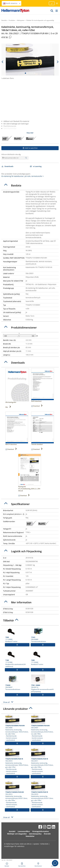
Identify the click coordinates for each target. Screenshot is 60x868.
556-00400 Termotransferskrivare (43, 634)
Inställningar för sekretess (14, 846)
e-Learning (36, 166)
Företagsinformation (41, 831)
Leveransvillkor (24, 831)
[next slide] (57, 62)
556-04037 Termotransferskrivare (17, 682)
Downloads (7, 166)
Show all (9, 702)
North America (12, 3)
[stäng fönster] (57, 3)
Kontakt (12, 831)
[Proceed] (52, 3)
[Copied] (10, 37)
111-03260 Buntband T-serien (43, 657)
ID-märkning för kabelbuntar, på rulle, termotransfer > (23, 176)
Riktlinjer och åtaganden (17, 834)
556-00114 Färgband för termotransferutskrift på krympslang (43, 683)
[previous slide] (3, 62)
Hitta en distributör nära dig (11, 154)
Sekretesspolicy (35, 834)
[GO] (52, 11)
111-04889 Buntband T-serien (17, 634)
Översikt (47, 834)
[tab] (30, 185)
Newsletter (30, 836)
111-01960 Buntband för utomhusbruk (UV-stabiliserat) (17, 658)
